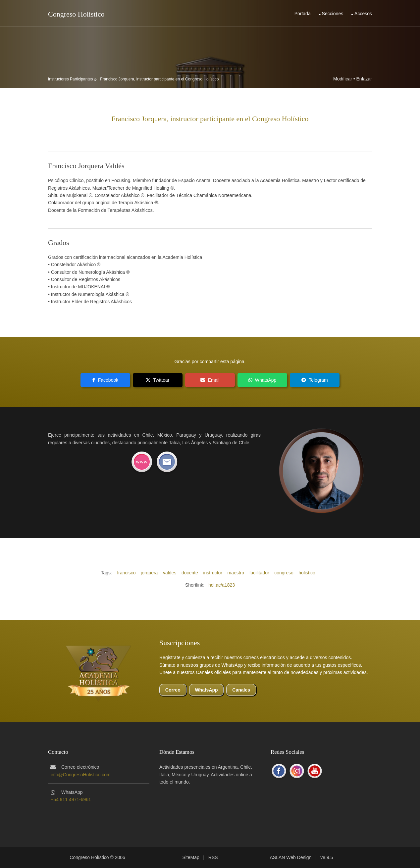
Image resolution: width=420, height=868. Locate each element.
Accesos (363, 14)
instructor (213, 573)
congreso (284, 573)
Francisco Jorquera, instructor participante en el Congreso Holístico (159, 79)
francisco (126, 573)
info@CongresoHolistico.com (81, 775)
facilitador (259, 573)
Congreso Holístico (76, 14)
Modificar (343, 79)
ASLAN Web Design (291, 857)
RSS (213, 857)
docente (190, 573)
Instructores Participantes (70, 79)
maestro (236, 573)
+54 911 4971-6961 (71, 799)
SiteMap (191, 857)
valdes (170, 573)
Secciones (333, 14)
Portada (303, 14)
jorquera (149, 573)
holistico (307, 573)
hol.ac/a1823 (222, 585)
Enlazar (364, 79)
